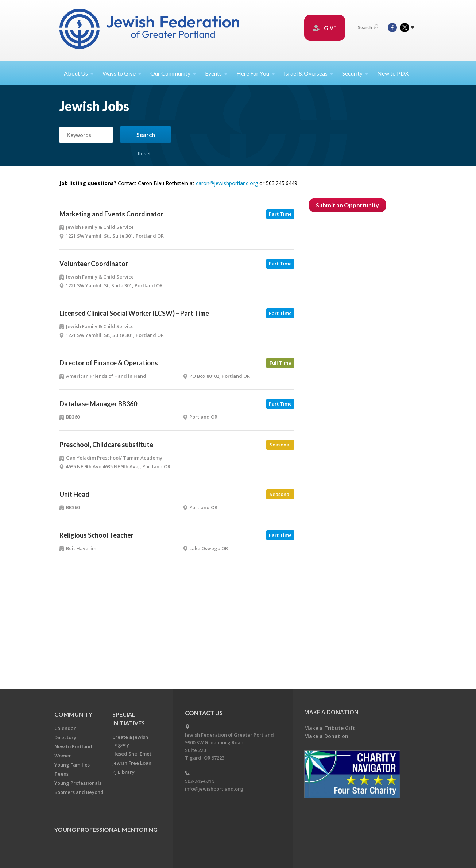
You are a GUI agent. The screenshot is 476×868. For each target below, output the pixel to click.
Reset (144, 145)
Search (368, 28)
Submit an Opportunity (347, 205)
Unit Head (74, 494)
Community (73, 714)
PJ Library (123, 772)
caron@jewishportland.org (227, 183)
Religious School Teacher (96, 535)
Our (173, 73)
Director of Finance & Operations (109, 363)
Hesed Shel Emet (132, 754)
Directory (65, 737)
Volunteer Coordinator (94, 264)
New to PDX (393, 73)
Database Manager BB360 (98, 404)
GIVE (325, 28)
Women (63, 756)
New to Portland (73, 746)
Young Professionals (78, 783)
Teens (61, 774)
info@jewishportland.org (214, 789)
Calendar (65, 728)
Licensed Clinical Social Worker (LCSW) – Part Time (134, 313)
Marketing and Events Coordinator (111, 214)
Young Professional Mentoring (106, 829)
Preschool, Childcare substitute (106, 445)
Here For (256, 73)
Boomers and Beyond (79, 792)
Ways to (122, 73)
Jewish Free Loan (132, 763)
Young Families (72, 765)
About (79, 73)
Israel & (309, 73)
